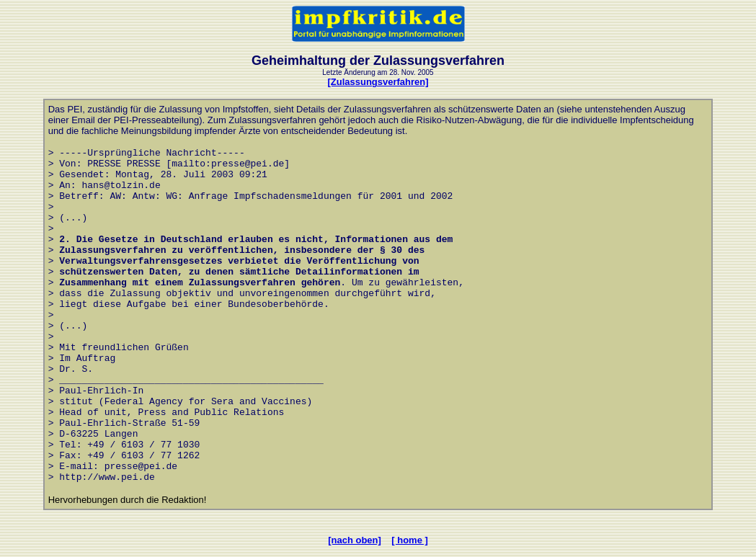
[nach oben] (355, 540)
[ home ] (410, 540)
